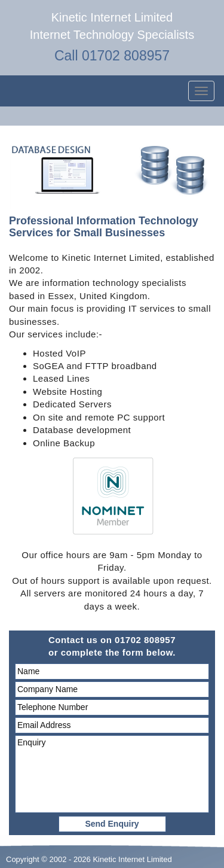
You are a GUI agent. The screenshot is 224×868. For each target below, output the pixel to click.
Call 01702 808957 (112, 56)
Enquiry (112, 774)
